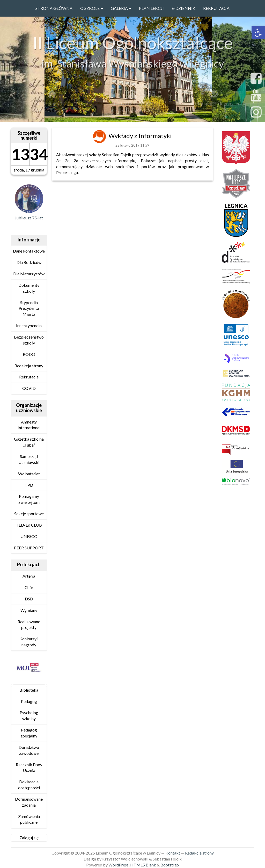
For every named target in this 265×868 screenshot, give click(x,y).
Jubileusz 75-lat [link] (29, 218)
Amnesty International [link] (29, 425)
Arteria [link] (29, 576)
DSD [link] (29, 599)
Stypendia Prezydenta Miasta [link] (29, 308)
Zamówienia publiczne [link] (29, 819)
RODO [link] (29, 354)
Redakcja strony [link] (29, 366)
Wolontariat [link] (29, 474)
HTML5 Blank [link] (143, 865)
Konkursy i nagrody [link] (29, 642)
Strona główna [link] (54, 8)
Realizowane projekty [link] (29, 625)
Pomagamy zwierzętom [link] (29, 499)
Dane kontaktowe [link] (29, 251)
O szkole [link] (92, 8)
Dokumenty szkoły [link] (29, 288)
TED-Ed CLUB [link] (29, 525)
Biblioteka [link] (29, 690)
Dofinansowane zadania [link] (29, 802)
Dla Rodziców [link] (29, 262)
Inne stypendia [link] (29, 325)
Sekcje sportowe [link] (29, 514)
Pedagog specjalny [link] (29, 733)
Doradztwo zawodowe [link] (29, 750)
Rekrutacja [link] (216, 8)
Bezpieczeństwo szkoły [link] (29, 340)
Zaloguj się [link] (29, 838)
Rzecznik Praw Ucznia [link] (29, 767)
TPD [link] (29, 485)
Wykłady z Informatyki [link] (140, 136)
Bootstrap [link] (170, 865)
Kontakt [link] (173, 853)
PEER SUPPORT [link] (29, 548)
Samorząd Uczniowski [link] (29, 459)
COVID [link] (29, 388)
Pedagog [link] (29, 701)
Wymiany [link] (29, 610)
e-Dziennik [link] (183, 8)
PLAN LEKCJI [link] (151, 8)
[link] (258, 33)
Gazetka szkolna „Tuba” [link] (29, 442)
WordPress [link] (119, 865)
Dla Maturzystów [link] (29, 274)
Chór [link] (29, 587)
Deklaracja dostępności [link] (29, 785)
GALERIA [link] (121, 8)
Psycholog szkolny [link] (29, 715)
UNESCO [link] (29, 536)
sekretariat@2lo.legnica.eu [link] (214, 105)
